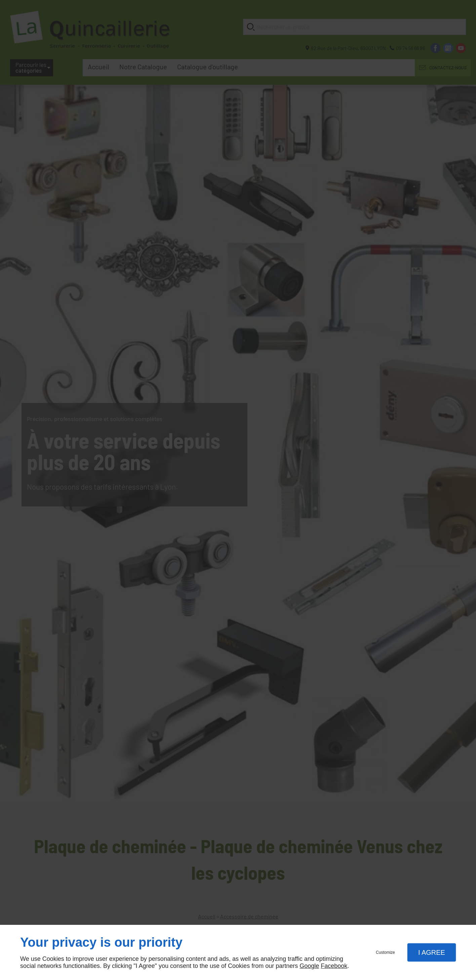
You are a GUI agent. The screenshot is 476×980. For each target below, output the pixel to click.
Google (309, 966)
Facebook (334, 966)
